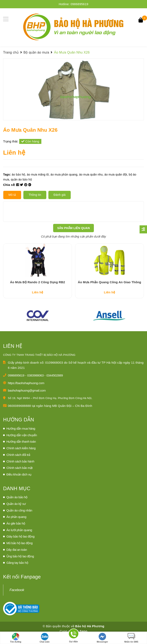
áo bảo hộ (19, 174)
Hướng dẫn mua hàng (21, 437)
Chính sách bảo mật (19, 476)
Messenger (102, 638)
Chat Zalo (45, 638)
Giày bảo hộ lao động (20, 545)
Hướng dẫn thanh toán (21, 450)
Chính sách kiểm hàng (21, 456)
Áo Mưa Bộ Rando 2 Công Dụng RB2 (38, 290)
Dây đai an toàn (17, 558)
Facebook (17, 598)
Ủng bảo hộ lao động (20, 564)
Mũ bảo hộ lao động (19, 551)
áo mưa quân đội (116, 174)
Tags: (7, 174)
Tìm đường (16, 638)
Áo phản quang (16, 525)
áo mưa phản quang (64, 174)
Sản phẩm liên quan (74, 228)
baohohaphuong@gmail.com (27, 399)
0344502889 (54, 383)
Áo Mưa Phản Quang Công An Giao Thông (109, 290)
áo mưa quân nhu (91, 174)
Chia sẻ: (9, 185)
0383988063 (36, 383)
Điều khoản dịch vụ (19, 482)
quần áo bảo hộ (21, 179)
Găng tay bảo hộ (17, 571)
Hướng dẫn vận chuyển (22, 443)
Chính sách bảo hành (20, 469)
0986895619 (79, 4)
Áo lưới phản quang (19, 538)
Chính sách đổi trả (18, 463)
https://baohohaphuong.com (26, 391)
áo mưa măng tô (38, 174)
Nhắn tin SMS (131, 638)
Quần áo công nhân (19, 518)
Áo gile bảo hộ (16, 531)
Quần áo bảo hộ (17, 505)
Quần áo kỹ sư (16, 512)
